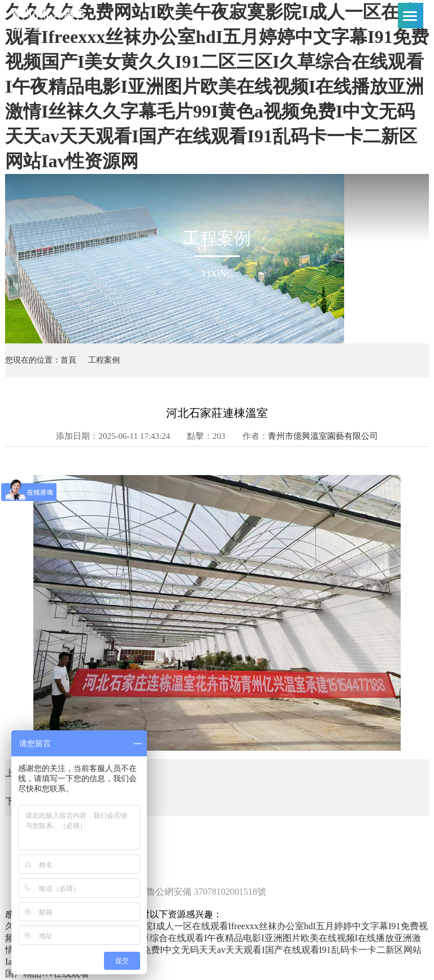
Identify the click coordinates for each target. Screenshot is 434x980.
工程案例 (104, 360)
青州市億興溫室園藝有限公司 (323, 436)
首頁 (68, 360)
